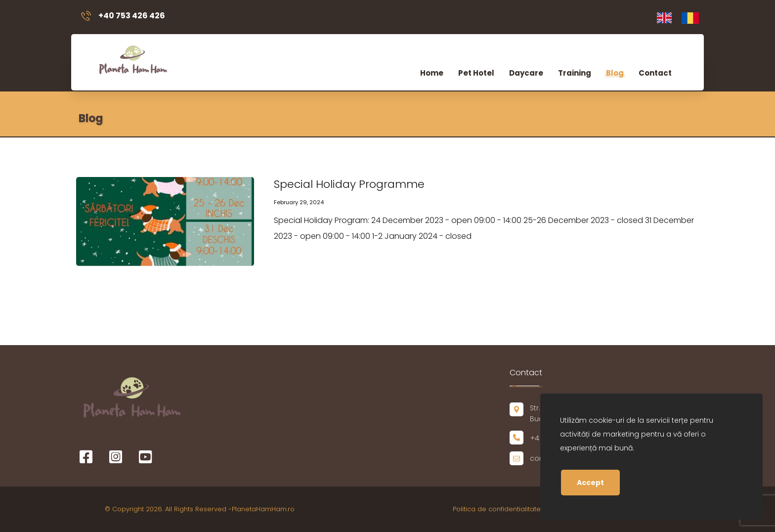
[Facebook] (86, 457)
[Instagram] (116, 457)
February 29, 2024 (299, 202)
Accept (590, 483)
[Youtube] (145, 457)
